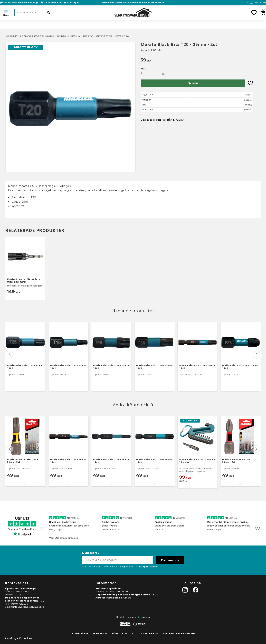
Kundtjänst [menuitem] (80, 633)
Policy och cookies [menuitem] (145, 633)
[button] (254, 13)
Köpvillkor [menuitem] (120, 633)
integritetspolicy (148, 567)
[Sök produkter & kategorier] (34, 13)
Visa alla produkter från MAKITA (163, 120)
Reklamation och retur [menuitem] (179, 633)
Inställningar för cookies (18, 638)
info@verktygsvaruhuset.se (29, 607)
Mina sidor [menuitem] (100, 633)
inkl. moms (260, 3)
